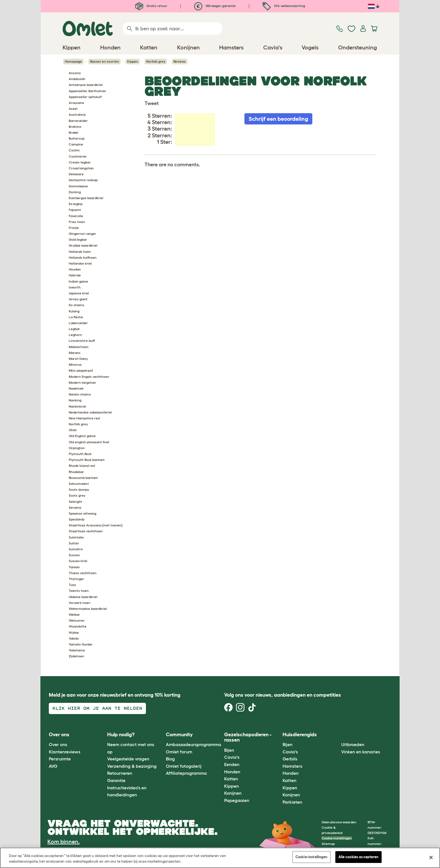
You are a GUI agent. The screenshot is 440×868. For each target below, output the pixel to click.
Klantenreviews (65, 752)
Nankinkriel (77, 406)
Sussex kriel (78, 561)
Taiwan (74, 567)
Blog (170, 759)
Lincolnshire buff (82, 341)
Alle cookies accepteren (358, 857)
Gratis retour (151, 6)
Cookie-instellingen (337, 838)
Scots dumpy (79, 489)
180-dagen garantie (215, 6)
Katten (231, 779)
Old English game (82, 436)
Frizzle (74, 228)
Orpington (77, 448)
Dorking (75, 192)
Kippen (133, 61)
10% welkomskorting (284, 6)
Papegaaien (237, 800)
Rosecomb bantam (83, 478)
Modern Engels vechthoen (89, 377)
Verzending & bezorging (132, 766)
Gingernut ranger (82, 234)
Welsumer (77, 620)
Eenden (232, 764)
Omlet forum (179, 752)
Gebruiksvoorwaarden (339, 822)
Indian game (78, 281)
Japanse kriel (79, 293)
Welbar (74, 614)
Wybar (74, 632)
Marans (75, 353)
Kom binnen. (64, 842)
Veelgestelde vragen (128, 759)
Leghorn (75, 335)
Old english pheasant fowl (89, 442)
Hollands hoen (80, 252)
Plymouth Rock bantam (87, 460)
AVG (53, 766)
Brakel (74, 132)
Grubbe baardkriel (83, 245)
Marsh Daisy (78, 359)
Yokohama (77, 650)
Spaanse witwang (82, 513)
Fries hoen (77, 222)
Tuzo (72, 585)
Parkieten (292, 802)
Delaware (76, 174)
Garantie (116, 780)
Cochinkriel (78, 156)
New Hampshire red (84, 418)
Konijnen (233, 793)
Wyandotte (78, 626)
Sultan (74, 543)
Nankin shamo (80, 394)
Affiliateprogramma (186, 773)
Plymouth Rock (80, 454)
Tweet (152, 103)
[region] (220, 858)
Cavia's (232, 757)
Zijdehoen (76, 656)
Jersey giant (78, 299)
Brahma (75, 127)
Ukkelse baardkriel (83, 597)
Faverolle (76, 216)
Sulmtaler (76, 537)
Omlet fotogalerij (184, 766)
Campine (76, 144)
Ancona (75, 73)
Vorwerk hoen (80, 603)
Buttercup (77, 138)
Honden (232, 772)
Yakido (74, 638)
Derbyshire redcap (83, 180)
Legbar (74, 329)
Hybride (75, 275)
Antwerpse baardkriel (86, 85)
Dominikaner (79, 186)
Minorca (75, 364)
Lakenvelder (78, 323)
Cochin (74, 150)
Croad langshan (81, 168)
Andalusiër (77, 79)
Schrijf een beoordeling (278, 119)
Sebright (75, 502)
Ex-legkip (76, 204)
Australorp (77, 114)
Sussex (74, 555)
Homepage (73, 61)
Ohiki (73, 430)
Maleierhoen (79, 347)
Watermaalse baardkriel (88, 609)
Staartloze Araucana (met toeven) (96, 525)
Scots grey (77, 495)
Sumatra (76, 549)
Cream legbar (80, 162)
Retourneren (120, 773)
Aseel (73, 109)
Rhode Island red (82, 466)
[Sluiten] (431, 857)
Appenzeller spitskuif (85, 97)
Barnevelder (78, 121)
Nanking (75, 400)
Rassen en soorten (105, 61)
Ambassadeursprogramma (193, 744)
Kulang (74, 311)
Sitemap (328, 844)
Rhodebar (76, 472)
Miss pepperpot (81, 370)
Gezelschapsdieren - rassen (248, 737)
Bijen (229, 750)
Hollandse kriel (80, 263)
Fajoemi (75, 210)
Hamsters (292, 766)
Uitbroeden (353, 744)
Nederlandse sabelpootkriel (90, 412)
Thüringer (76, 579)
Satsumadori (79, 484)
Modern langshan (82, 382)
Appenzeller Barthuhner (88, 91)
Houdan (75, 269)
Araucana (76, 103)
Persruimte (60, 759)
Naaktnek (76, 388)
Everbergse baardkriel (86, 198)
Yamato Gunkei (81, 644)
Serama (75, 507)
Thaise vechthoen (83, 573)
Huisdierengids (300, 735)
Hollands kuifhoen (83, 257)
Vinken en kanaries (361, 752)
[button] (337, 735)
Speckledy (77, 519)
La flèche (76, 317)
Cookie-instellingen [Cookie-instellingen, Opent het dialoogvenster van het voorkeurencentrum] (311, 857)
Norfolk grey (156, 61)
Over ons (58, 744)
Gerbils (290, 759)
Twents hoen (79, 591)
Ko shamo (76, 305)
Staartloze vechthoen (86, 531)
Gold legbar (78, 239)
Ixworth (75, 287)
